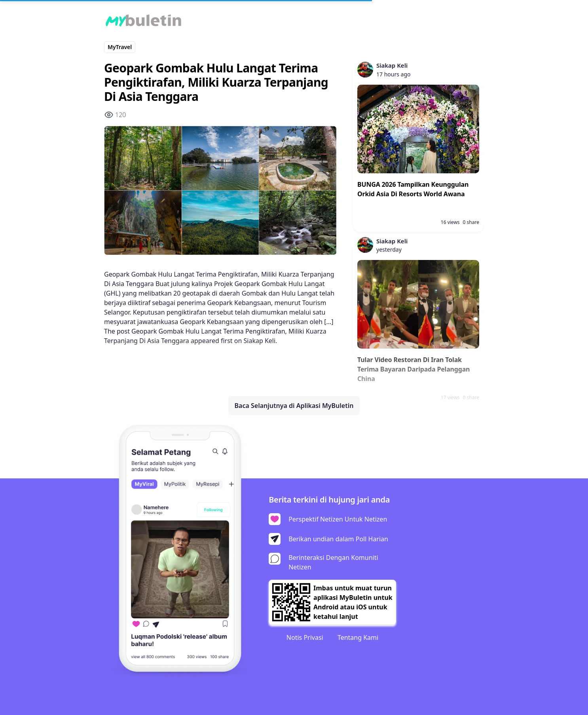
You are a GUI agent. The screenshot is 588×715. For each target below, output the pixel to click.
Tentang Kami (358, 637)
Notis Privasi (305, 637)
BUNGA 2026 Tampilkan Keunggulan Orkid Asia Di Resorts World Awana (413, 189)
